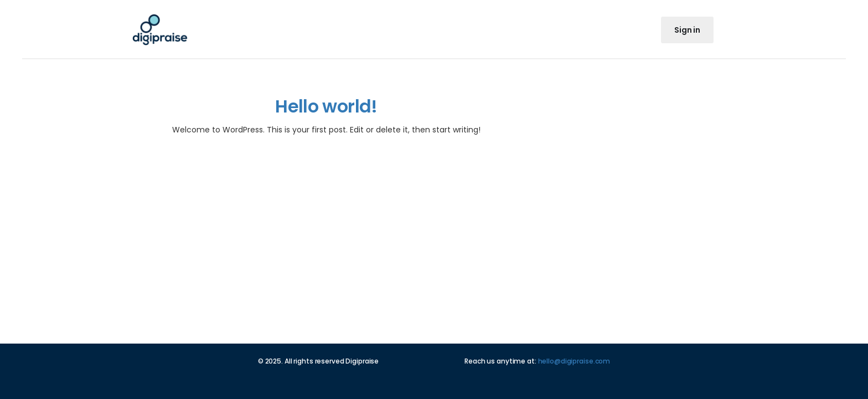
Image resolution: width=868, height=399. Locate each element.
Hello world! (326, 106)
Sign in (687, 30)
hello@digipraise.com (574, 361)
